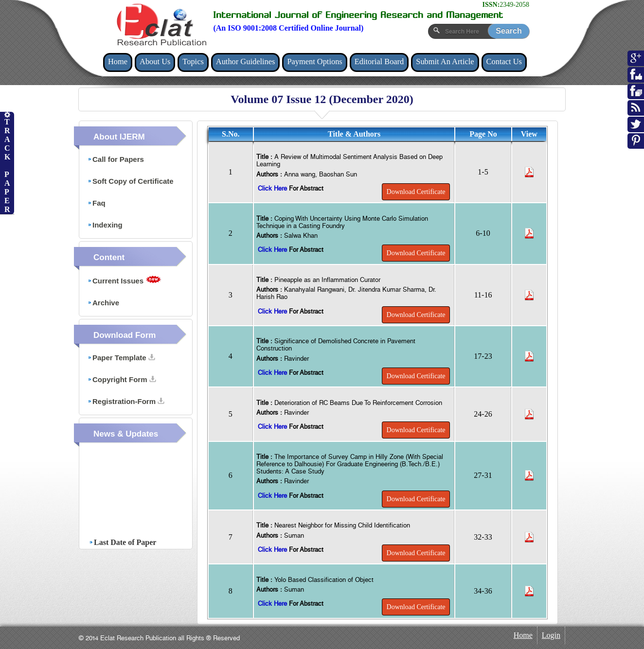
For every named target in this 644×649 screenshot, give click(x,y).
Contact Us (504, 61)
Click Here (273, 188)
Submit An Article (445, 61)
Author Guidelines (246, 61)
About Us (155, 61)
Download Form (125, 335)
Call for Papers (116, 159)
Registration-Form (126, 401)
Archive (103, 303)
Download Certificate (416, 192)
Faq (97, 203)
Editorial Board (379, 61)
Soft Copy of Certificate (131, 181)
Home (118, 61)
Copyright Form (122, 379)
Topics (193, 61)
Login (551, 635)
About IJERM (119, 137)
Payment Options (314, 61)
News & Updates (126, 434)
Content (109, 257)
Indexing (105, 225)
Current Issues (125, 280)
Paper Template (121, 358)
